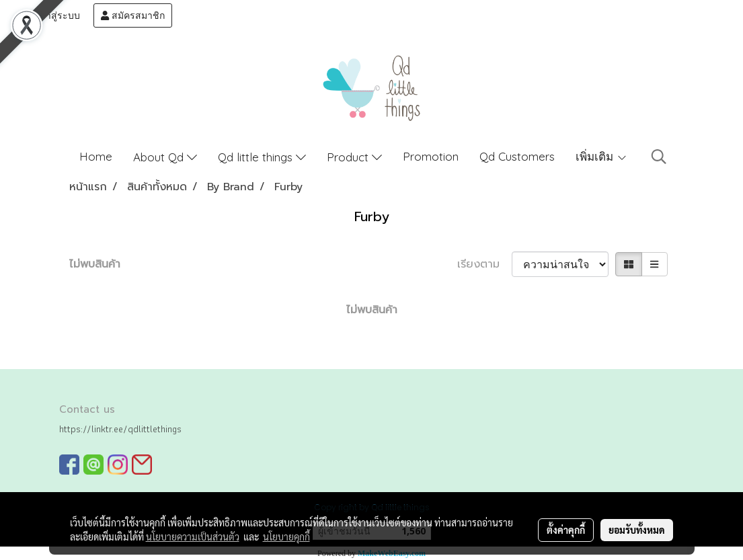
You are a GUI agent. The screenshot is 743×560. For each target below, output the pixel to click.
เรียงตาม (484, 264)
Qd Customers (517, 156)
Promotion (431, 156)
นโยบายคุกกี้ (286, 536)
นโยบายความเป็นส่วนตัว (193, 536)
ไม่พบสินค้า (95, 264)
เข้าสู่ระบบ (52, 15)
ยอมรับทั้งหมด (637, 530)
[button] (659, 157)
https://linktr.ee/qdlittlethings (120, 429)
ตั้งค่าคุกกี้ (566, 530)
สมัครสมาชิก (133, 15)
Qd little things (262, 157)
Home (96, 156)
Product (354, 157)
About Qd (165, 157)
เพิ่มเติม (601, 156)
